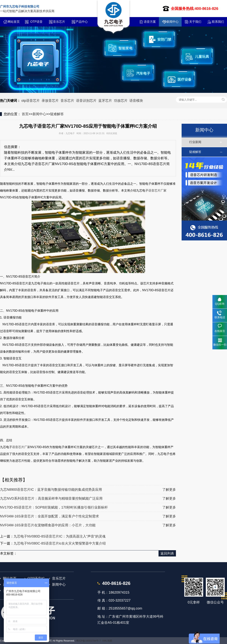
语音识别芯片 (86, 101)
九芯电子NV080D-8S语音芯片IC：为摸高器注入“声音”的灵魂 (60, 536)
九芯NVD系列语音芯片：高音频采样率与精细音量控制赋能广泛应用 (51, 498)
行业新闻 (195, 142)
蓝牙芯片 (105, 101)
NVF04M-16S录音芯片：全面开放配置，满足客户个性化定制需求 (49, 516)
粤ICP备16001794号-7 (89, 641)
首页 (25, 114)
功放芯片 (121, 101)
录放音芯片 (50, 101)
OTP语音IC (36, 23)
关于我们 (195, 22)
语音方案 (150, 22)
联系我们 (218, 22)
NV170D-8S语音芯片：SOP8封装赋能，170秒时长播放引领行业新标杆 (54, 507)
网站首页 (14, 22)
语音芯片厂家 (157, 191)
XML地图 (107, 641)
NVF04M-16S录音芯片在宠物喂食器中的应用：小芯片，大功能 (48, 525)
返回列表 (167, 553)
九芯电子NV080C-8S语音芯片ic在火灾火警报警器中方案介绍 (60, 543)
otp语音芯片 (31, 101)
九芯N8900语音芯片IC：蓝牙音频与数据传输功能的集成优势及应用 (51, 490)
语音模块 (136, 101)
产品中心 (82, 22)
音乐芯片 (59, 22)
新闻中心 (173, 22)
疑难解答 (57, 114)
